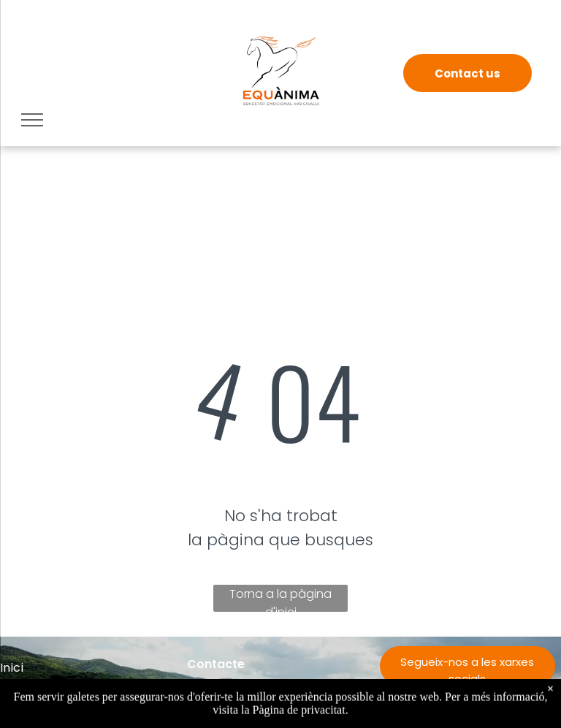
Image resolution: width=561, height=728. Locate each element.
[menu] (32, 120)
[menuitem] (93, 668)
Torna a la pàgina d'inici (280, 599)
